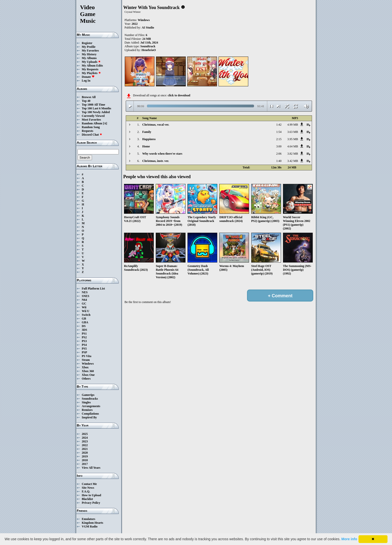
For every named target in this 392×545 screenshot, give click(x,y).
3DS (84, 330)
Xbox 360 (88, 371)
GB (84, 319)
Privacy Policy (91, 503)
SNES (85, 296)
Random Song (91, 127)
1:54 (279, 132)
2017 (85, 464)
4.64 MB (293, 146)
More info (349, 539)
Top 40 (86, 101)
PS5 (84, 349)
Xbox (85, 367)
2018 (85, 460)
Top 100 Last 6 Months (96, 108)
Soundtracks (90, 399)
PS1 (84, 334)
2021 (85, 449)
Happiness (149, 139)
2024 (85, 438)
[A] (105, 123)
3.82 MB (293, 154)
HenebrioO (149, 50)
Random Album (92, 123)
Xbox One (88, 375)
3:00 (279, 146)
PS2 (84, 337)
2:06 (279, 154)
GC (84, 304)
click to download (179, 95)
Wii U (85, 311)
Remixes (87, 410)
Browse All (89, 97)
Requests (87, 131)
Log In (86, 81)
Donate (88, 77)
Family (147, 132)
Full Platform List (93, 289)
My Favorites (90, 51)
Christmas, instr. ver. (156, 161)
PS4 (84, 345)
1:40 (279, 161)
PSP (84, 352)
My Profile (89, 47)
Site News (88, 488)
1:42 (279, 125)
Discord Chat (92, 135)
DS (84, 326)
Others (86, 379)
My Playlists (91, 73)
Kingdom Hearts (92, 523)
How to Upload (91, 495)
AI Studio (148, 28)
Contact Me (89, 484)
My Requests (90, 69)
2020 (85, 453)
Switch (86, 315)
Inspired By (89, 417)
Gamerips (88, 395)
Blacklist (87, 499)
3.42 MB (293, 161)
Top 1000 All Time (93, 105)
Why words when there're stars (162, 154)
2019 (85, 456)
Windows (88, 364)
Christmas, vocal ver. (156, 125)
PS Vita (86, 356)
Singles (86, 402)
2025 (85, 434)
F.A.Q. (86, 491)
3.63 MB (293, 132)
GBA (85, 322)
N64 (84, 300)
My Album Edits (92, 66)
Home (146, 146)
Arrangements (91, 406)
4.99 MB (293, 125)
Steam (86, 360)
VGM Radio (90, 526)
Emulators (88, 519)
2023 (85, 441)
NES (85, 292)
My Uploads (91, 62)
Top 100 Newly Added (96, 112)
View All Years (91, 468)
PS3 (84, 341)
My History (89, 54)
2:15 (279, 139)
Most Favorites (91, 120)
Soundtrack (148, 46)
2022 (85, 445)
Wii (84, 307)
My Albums (89, 58)
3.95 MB (293, 139)
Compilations (90, 414)
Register (87, 43)
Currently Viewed (93, 116)
